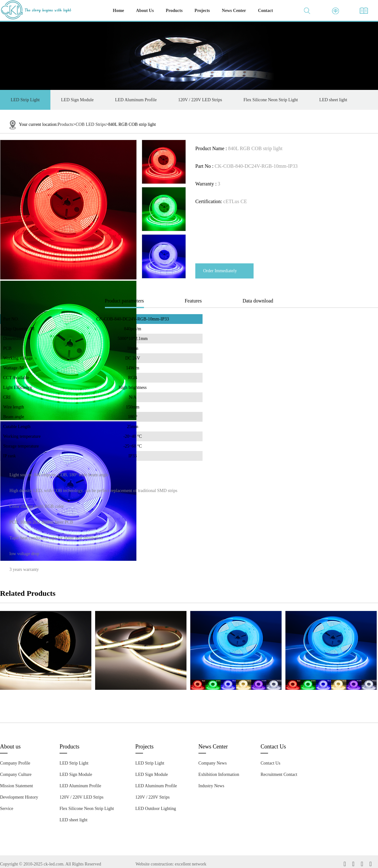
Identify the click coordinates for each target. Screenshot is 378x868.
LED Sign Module (77, 100)
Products (174, 11)
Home (118, 11)
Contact (265, 11)
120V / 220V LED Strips (200, 100)
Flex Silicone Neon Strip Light (271, 100)
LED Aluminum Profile (136, 100)
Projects (202, 11)
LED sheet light (333, 100)
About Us (145, 11)
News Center (234, 11)
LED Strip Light (25, 100)
